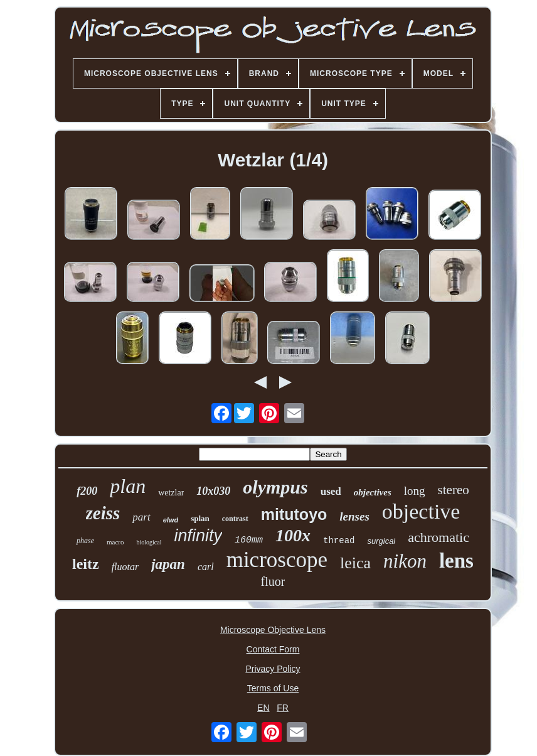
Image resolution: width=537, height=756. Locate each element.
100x (293, 535)
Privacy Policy (273, 669)
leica (355, 563)
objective (421, 511)
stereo (454, 490)
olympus (275, 487)
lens (456, 561)
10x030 (213, 491)
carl (206, 567)
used (331, 491)
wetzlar (171, 493)
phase (85, 541)
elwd (171, 520)
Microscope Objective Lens (273, 630)
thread (339, 541)
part (141, 517)
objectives (373, 492)
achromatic (439, 537)
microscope (277, 560)
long (415, 491)
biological (149, 542)
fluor (273, 581)
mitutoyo (294, 514)
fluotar (125, 567)
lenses (354, 516)
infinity (198, 536)
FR (283, 708)
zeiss (103, 513)
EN (263, 708)
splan (200, 518)
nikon (405, 561)
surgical (381, 541)
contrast (235, 519)
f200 (87, 491)
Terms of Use (273, 688)
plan (128, 486)
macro (115, 542)
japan (168, 564)
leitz (86, 564)
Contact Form (273, 649)
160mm (249, 540)
